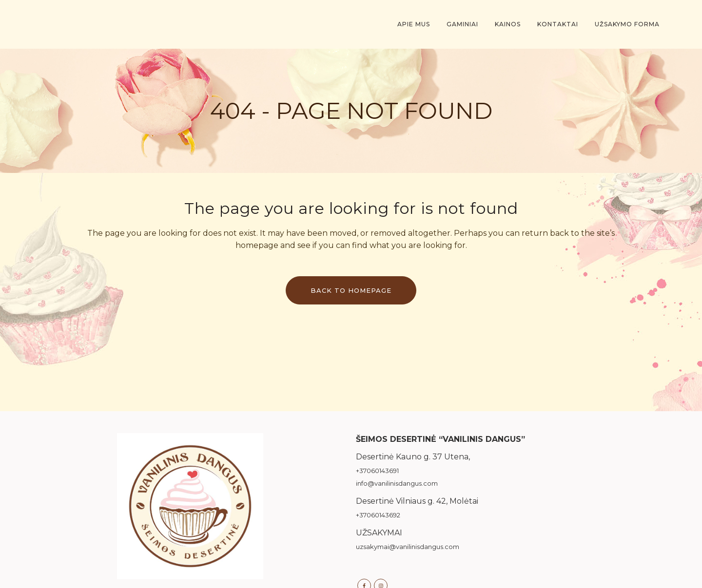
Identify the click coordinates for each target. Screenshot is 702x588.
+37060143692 (378, 515)
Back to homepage (351, 290)
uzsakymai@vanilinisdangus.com (408, 547)
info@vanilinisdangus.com (397, 483)
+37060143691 (377, 471)
